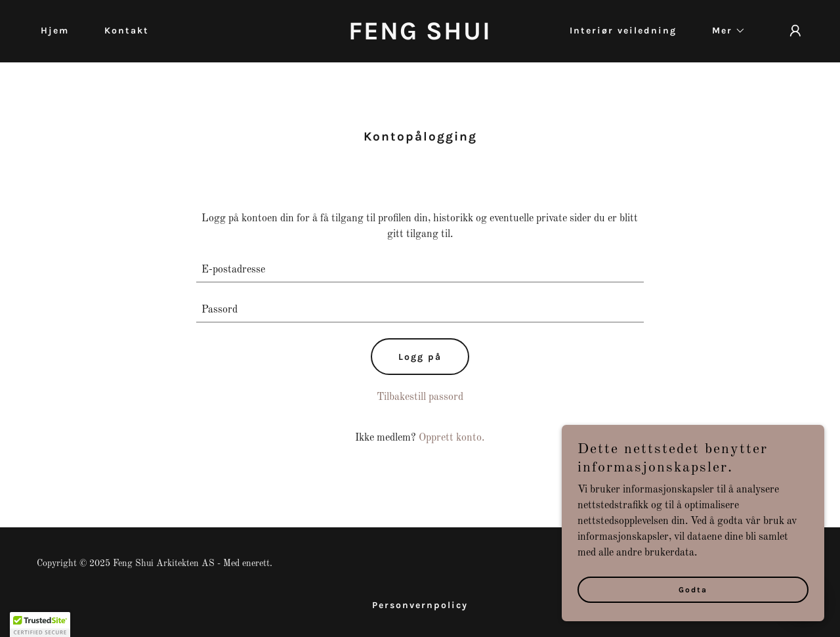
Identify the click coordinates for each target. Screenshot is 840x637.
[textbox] (420, 270)
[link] (420, 37)
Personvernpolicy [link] (420, 605)
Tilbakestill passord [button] (420, 397)
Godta (693, 590)
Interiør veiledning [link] (623, 31)
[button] (724, 31)
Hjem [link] (55, 31)
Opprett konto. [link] (451, 438)
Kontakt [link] (127, 31)
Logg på (420, 357)
